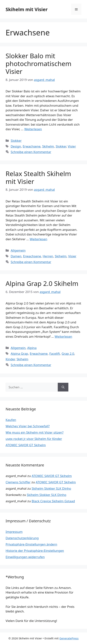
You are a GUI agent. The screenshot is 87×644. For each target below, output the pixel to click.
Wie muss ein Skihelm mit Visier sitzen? (35, 432)
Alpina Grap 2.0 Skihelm (42, 283)
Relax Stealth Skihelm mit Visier (38, 177)
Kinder (10, 359)
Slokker (16, 141)
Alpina (32, 348)
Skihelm (48, 146)
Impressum (14, 532)
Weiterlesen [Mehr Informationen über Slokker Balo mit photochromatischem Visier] (33, 129)
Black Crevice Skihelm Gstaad (53, 501)
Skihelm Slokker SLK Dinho (51, 488)
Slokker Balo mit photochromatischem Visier (38, 64)
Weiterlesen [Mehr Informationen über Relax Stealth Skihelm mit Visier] (38, 239)
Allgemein (18, 250)
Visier (72, 146)
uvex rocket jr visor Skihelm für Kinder (34, 439)
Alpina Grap (19, 354)
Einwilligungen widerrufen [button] (25, 557)
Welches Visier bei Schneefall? (28, 426)
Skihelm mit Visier (27, 9)
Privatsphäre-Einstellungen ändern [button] (31, 544)
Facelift (55, 354)
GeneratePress (69, 638)
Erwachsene (32, 146)
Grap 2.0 (68, 354)
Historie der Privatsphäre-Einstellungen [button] (35, 551)
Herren (48, 256)
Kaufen (11, 420)
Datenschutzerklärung (22, 538)
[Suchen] (63, 387)
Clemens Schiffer (18, 482)
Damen (16, 256)
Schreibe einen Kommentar (31, 152)
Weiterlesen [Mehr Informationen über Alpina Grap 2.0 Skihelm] (63, 336)
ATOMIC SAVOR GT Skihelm (26, 445)
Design (16, 146)
